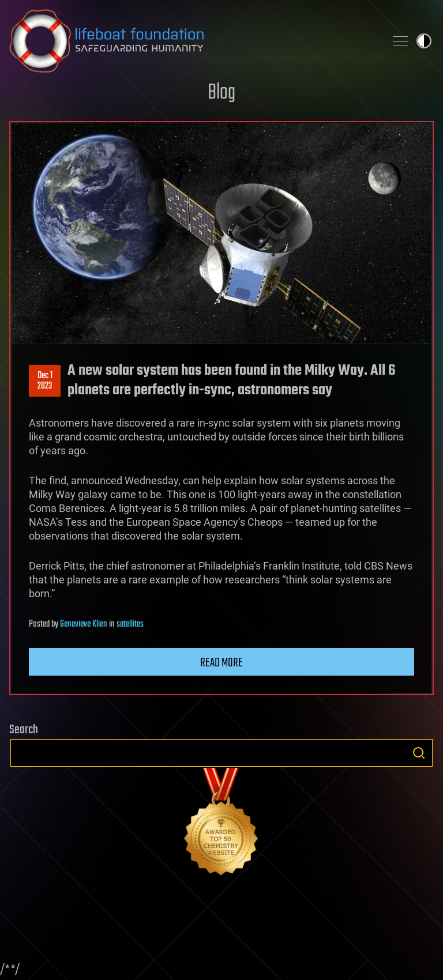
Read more (221, 663)
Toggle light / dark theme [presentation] (424, 41)
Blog (221, 93)
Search (419, 753)
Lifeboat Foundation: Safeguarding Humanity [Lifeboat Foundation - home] (193, 41)
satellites (130, 624)
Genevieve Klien (84, 624)
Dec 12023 (45, 381)
